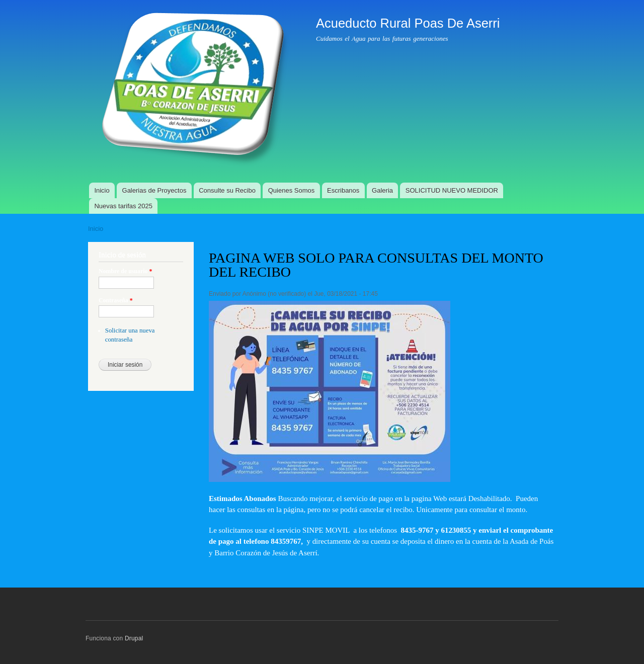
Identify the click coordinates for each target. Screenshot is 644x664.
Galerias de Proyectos (154, 190)
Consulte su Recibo (227, 190)
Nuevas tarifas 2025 (123, 206)
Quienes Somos (292, 190)
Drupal (134, 638)
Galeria (382, 190)
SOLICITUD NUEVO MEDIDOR (452, 190)
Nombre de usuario (125, 271)
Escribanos (343, 190)
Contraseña (116, 300)
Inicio (102, 190)
